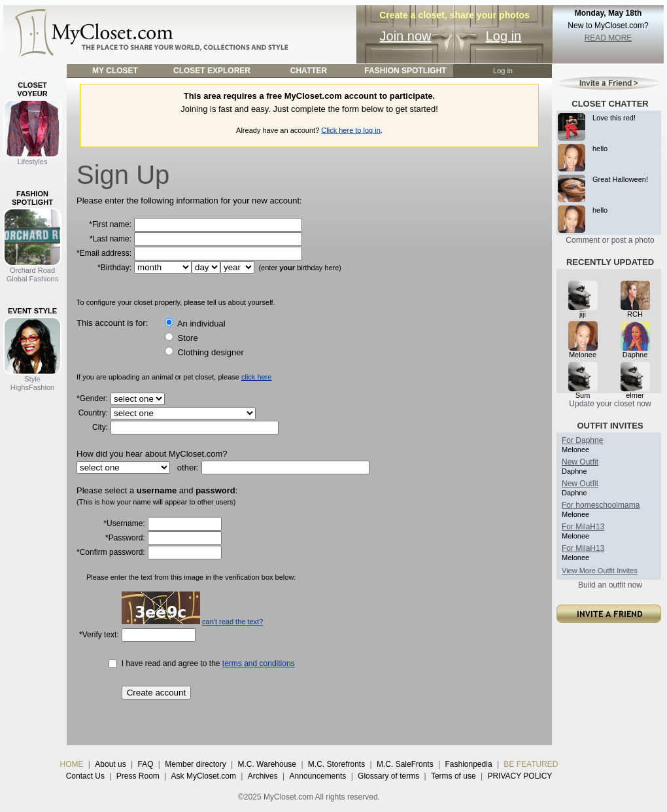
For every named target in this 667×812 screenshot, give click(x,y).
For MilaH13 (583, 527)
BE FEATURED (531, 764)
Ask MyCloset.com (204, 776)
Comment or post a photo (610, 240)
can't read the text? (232, 622)
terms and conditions (259, 663)
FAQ (145, 764)
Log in (504, 36)
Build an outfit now (610, 585)
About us (110, 764)
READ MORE (608, 38)
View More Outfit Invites (600, 571)
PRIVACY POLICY (520, 776)
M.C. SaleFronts (405, 764)
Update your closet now (610, 404)
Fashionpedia (469, 764)
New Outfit (580, 462)
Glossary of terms (388, 776)
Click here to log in (351, 130)
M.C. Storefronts (336, 764)
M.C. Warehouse (267, 764)
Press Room (138, 776)
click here (256, 377)
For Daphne (582, 440)
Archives (263, 776)
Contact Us (85, 776)
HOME (72, 764)
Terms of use (453, 776)
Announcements (318, 776)
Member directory (195, 764)
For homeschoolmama (601, 505)
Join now (406, 36)
